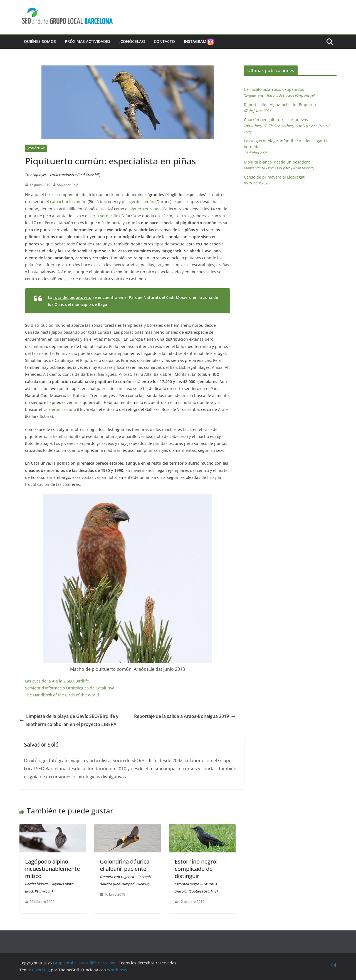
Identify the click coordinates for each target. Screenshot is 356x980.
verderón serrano (60, 409)
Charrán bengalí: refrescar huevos (287, 126)
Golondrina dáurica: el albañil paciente (126, 872)
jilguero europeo (145, 209)
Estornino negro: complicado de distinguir (196, 876)
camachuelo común (68, 202)
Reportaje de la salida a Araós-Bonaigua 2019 (185, 716)
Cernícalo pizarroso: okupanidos (280, 92)
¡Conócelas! (132, 41)
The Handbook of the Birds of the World (62, 695)
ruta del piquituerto (72, 297)
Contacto (164, 41)
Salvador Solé (68, 185)
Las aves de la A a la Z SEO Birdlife (57, 681)
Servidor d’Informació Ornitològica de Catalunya (70, 688)
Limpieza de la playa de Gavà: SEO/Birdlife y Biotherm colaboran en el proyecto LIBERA (69, 720)
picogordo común (138, 202)
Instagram (199, 42)
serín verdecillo (104, 216)
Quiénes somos (40, 41)
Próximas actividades (88, 41)
